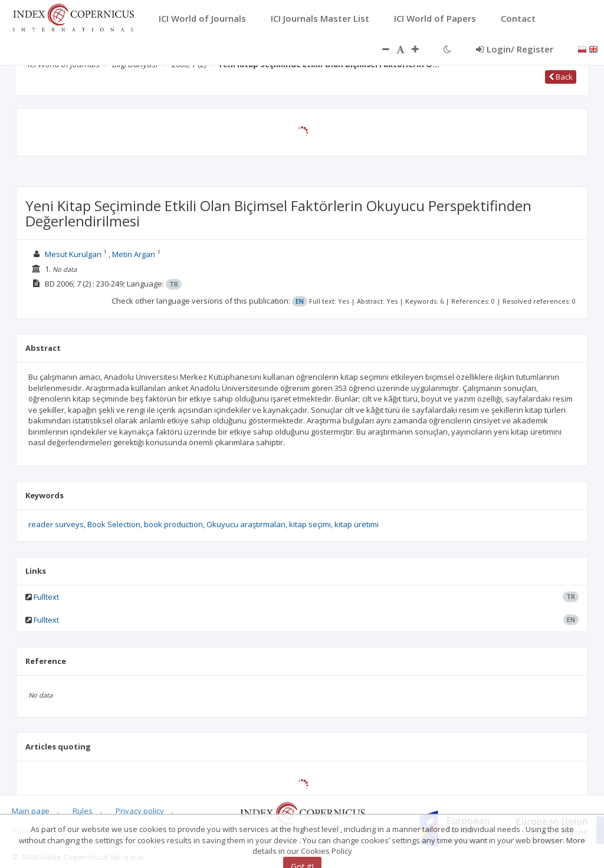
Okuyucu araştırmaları (246, 524)
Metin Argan (134, 254)
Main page (31, 811)
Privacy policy (140, 811)
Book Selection (114, 524)
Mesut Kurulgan (73, 254)
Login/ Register (515, 49)
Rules (83, 811)
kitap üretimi (357, 524)
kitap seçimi (310, 524)
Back (561, 77)
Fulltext (46, 597)
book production (173, 524)
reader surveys (56, 524)
